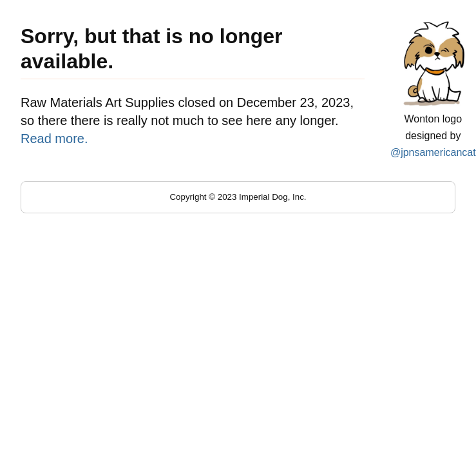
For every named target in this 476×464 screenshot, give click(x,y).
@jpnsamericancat (433, 152)
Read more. (54, 139)
